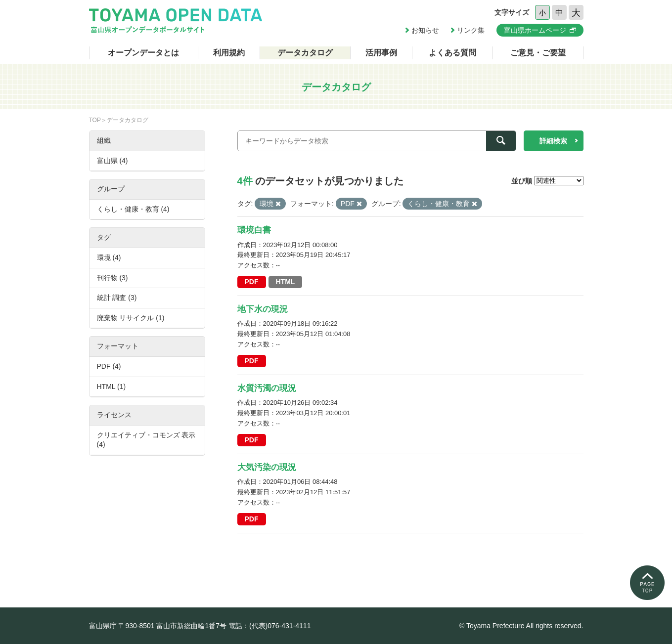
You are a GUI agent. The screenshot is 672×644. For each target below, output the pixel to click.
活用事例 (381, 53)
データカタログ (305, 53)
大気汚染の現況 (267, 467)
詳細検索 (553, 141)
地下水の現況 (263, 309)
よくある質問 (452, 53)
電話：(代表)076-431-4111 (270, 626)
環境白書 (254, 230)
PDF (252, 282)
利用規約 (229, 53)
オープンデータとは (143, 53)
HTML (286, 282)
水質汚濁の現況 (267, 388)
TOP (95, 120)
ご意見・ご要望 (538, 53)
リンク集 (471, 30)
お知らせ (425, 30)
